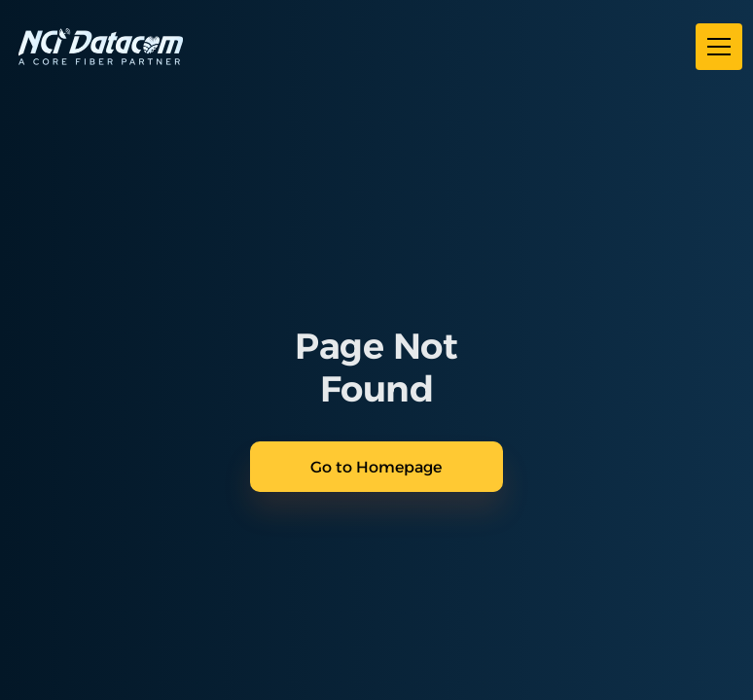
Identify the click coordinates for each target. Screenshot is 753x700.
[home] (101, 47)
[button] (715, 47)
